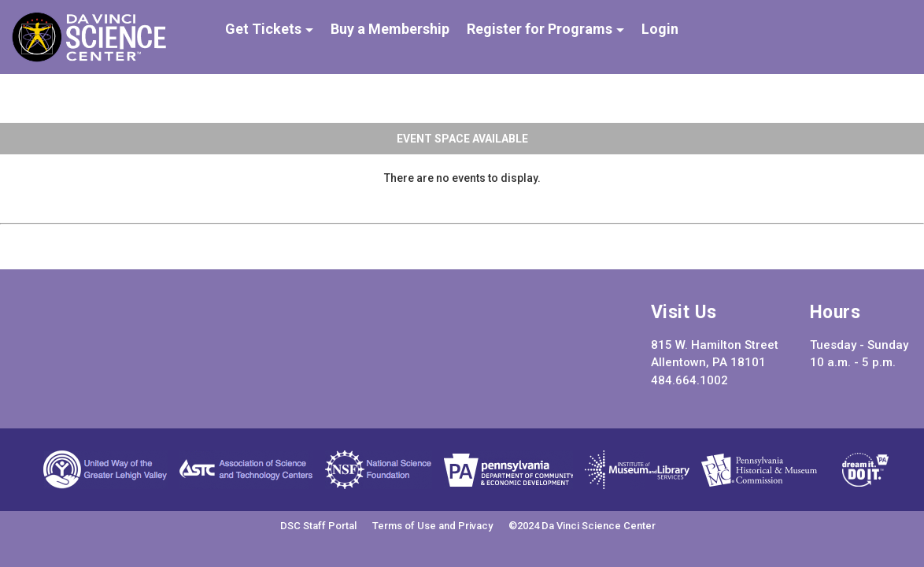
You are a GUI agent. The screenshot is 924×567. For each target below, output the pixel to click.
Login (660, 29)
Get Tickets (265, 29)
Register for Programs (541, 29)
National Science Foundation (379, 470)
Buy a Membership (390, 29)
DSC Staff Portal (318, 526)
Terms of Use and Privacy (432, 526)
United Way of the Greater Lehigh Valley (105, 470)
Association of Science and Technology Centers (246, 470)
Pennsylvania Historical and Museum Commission (760, 470)
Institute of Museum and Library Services (637, 470)
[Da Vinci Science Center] (89, 58)
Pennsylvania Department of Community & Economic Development (508, 470)
